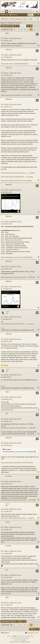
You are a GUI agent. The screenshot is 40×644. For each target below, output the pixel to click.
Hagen (7, 392)
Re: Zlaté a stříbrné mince (11, 38)
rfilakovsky (9, 50)
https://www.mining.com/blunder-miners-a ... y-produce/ (18, 173)
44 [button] (21, 29)
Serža (8, 312)
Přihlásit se (5, 15)
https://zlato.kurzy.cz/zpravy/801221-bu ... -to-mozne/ (17, 324)
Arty (16, 638)
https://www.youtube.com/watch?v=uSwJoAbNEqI (16, 181)
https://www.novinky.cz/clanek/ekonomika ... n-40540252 (18, 428)
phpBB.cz (24, 640)
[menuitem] (38, 19)
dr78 (7, 414)
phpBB (15, 636)
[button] (11, 29)
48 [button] (34, 29)
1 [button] (17, 29)
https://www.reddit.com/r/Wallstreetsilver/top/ (15, 64)
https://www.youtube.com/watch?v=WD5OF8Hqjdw (17, 257)
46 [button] (28, 29)
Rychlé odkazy (3, 12)
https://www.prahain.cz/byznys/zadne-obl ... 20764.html (18, 277)
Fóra (7, 12)
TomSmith (8, 546)
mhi (7, 570)
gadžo (7, 33)
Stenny (8, 504)
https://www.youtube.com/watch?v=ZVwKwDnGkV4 (17, 463)
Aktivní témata (11, 12)
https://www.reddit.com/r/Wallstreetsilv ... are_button (17, 177)
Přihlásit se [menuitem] (34, 12)
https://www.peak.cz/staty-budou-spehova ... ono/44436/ (18, 500)
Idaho (7, 597)
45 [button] (25, 29)
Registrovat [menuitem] (38, 12)
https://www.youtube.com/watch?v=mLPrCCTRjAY (17, 95)
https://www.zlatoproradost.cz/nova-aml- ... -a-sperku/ (17, 518)
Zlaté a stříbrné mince (11, 23)
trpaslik (8, 522)
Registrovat (14, 15)
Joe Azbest (9, 476)
